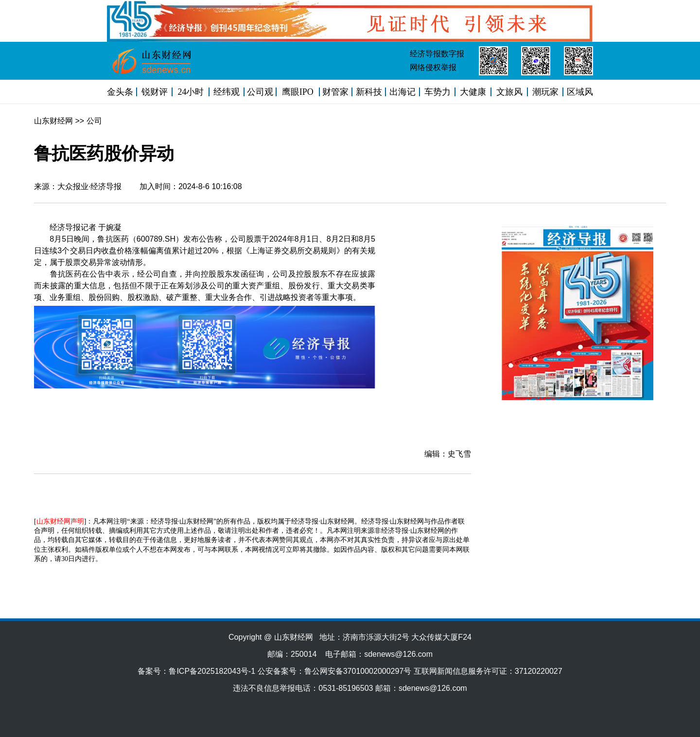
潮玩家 (545, 92)
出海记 (402, 92)
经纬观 (227, 92)
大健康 (473, 92)
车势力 (437, 92)
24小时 (191, 92)
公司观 (260, 92)
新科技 (369, 92)
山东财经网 (53, 121)
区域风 (580, 92)
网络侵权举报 (433, 67)
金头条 (120, 92)
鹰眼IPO (298, 92)
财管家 (335, 92)
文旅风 (509, 92)
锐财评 (155, 92)
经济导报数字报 (437, 54)
